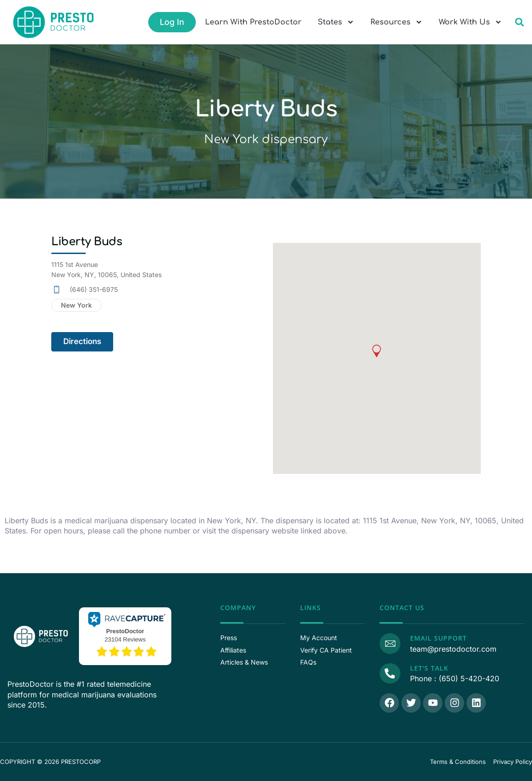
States (336, 22)
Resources (396, 22)
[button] (519, 22)
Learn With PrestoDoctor (253, 22)
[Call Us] (389, 673)
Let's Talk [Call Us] (428, 668)
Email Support (437, 638)
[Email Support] (389, 643)
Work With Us (470, 22)
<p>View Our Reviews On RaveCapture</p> (125, 635)
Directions (82, 341)
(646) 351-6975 (94, 289)
